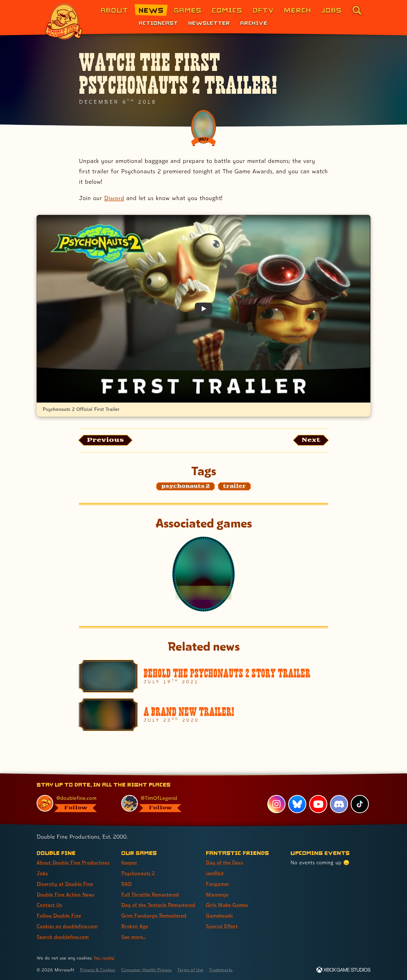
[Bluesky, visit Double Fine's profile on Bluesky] (297, 804)
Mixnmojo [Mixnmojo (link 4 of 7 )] (218, 895)
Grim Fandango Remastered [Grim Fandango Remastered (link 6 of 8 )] (155, 916)
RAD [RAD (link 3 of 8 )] (127, 884)
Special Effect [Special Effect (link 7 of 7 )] (223, 926)
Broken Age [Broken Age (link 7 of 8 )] (135, 926)
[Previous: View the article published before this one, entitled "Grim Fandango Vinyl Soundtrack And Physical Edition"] (107, 441)
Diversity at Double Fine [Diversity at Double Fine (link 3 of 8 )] (66, 884)
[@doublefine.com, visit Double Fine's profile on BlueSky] (73, 803)
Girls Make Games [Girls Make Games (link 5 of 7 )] (228, 905)
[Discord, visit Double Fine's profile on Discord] (339, 804)
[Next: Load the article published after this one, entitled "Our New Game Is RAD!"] (310, 441)
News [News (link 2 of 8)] (151, 10)
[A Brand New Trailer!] (203, 715)
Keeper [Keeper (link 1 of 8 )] (130, 863)
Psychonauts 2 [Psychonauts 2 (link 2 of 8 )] (138, 873)
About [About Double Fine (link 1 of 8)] (114, 10)
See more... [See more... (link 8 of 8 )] (134, 937)
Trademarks (226, 970)
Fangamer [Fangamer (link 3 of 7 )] (218, 884)
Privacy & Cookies (99, 970)
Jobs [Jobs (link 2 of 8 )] (42, 873)
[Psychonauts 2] (203, 575)
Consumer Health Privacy (150, 970)
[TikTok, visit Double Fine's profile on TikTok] (360, 804)
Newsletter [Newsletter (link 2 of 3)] (209, 23)
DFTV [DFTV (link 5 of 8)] (263, 10)
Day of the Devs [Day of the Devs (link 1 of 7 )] (225, 863)
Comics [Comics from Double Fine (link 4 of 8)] (227, 10)
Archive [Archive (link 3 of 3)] (254, 23)
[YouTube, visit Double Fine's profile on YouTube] (318, 804)
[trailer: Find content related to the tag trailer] (234, 487)
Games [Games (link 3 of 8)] (188, 10)
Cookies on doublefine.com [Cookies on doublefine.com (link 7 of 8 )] (69, 926)
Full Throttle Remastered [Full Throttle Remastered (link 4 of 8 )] (151, 895)
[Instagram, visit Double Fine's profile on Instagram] (276, 804)
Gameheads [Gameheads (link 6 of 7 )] (220, 916)
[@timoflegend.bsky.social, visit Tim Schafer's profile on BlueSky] (158, 803)
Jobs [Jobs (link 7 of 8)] (332, 10)
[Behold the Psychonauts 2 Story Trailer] (203, 677)
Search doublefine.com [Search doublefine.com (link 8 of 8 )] (64, 937)
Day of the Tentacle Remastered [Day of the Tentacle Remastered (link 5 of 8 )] (160, 905)
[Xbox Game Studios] (343, 970)
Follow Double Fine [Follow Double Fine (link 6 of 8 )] (60, 916)
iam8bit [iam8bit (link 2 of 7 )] (215, 873)
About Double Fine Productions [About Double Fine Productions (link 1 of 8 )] (74, 863)
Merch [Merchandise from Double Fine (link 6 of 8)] (298, 10)
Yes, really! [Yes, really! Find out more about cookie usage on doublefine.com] (104, 958)
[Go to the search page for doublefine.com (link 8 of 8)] (357, 10)
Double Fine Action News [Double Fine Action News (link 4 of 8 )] (67, 895)
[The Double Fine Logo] (64, 21)
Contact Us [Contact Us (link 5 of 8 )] (50, 905)
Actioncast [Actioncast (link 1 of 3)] (158, 23)
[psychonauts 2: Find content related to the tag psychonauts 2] (185, 487)
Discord (114, 198)
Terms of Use (195, 970)
